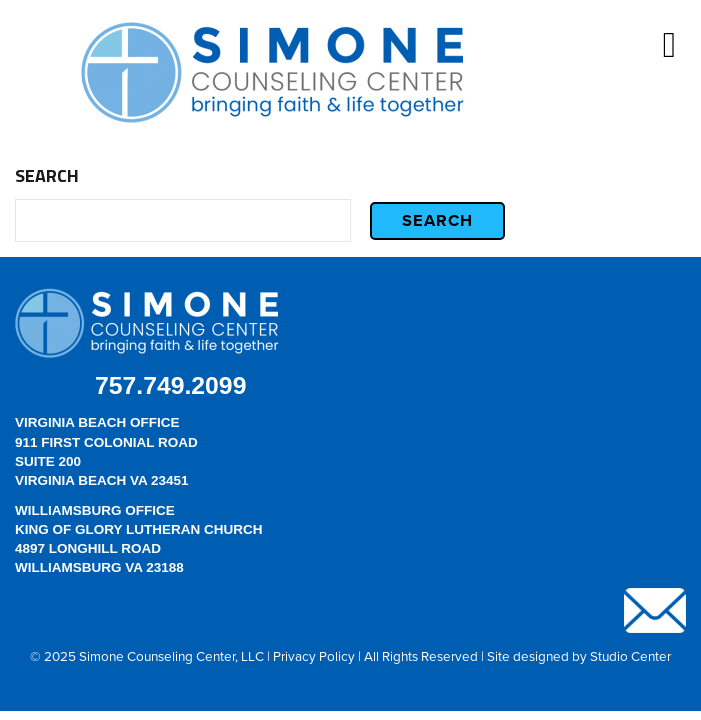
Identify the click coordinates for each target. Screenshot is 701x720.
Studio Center (630, 656)
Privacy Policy (314, 656)
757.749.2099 (170, 385)
